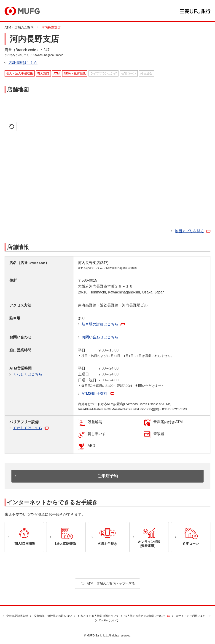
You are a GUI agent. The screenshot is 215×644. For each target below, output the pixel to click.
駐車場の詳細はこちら (100, 324)
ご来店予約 (107, 476)
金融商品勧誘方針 (17, 616)
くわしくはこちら (28, 374)
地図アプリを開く (189, 231)
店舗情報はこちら (23, 63)
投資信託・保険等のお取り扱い (53, 616)
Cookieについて (109, 620)
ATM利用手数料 (95, 394)
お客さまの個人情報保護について (98, 616)
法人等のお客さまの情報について (145, 616)
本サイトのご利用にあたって (193, 616)
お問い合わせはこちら (100, 337)
